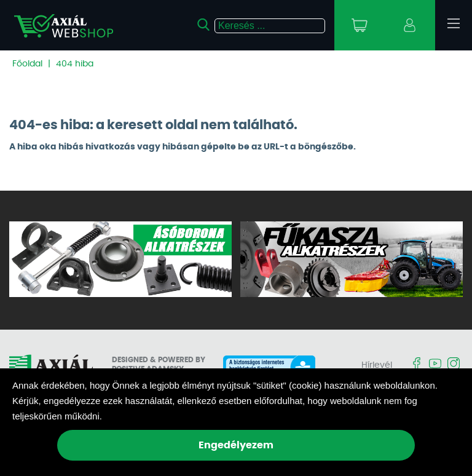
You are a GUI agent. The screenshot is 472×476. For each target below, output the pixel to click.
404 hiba (75, 64)
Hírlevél (377, 365)
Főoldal (27, 64)
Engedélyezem (236, 445)
